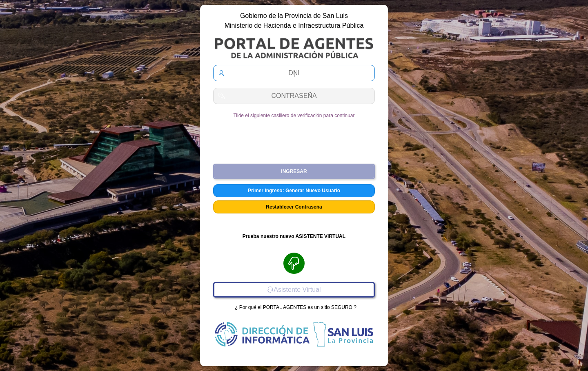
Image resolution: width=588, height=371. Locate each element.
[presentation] (294, 138)
